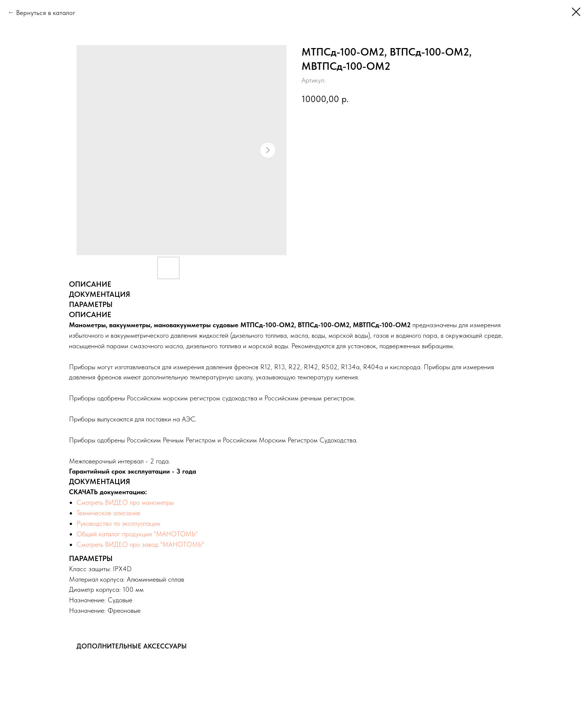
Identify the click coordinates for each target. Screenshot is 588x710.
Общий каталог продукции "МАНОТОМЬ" (137, 534)
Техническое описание (108, 513)
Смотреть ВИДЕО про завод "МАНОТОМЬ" (140, 544)
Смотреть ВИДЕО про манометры (125, 502)
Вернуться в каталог (46, 13)
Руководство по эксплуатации (118, 523)
